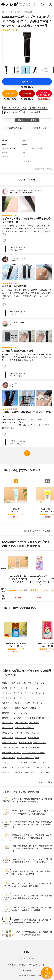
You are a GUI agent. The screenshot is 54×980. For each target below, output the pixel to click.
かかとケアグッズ (24, 768)
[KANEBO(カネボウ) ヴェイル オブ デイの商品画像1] (27, 47)
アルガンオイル (9, 758)
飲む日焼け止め (9, 683)
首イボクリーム (40, 763)
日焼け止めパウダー (25, 683)
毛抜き (25, 708)
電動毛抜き (34, 708)
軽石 (48, 772)
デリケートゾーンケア (12, 753)
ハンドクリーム (9, 768)
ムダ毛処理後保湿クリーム (39, 718)
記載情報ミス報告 (43, 169)
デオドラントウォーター (12, 698)
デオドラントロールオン (34, 693)
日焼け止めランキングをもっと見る (37, 531)
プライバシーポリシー (38, 965)
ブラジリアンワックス (24, 728)
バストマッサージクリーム (34, 753)
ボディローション (10, 743)
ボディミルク (20, 738)
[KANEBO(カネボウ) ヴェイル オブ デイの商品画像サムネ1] (6, 70)
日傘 (20, 688)
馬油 (37, 758)
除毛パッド (34, 723)
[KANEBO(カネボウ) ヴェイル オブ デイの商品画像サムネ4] (35, 70)
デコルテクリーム (33, 748)
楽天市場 (27, 94)
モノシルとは (34, 958)
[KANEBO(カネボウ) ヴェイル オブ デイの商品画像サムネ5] (44, 70)
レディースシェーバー (26, 713)
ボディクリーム (33, 733)
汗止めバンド (8, 708)
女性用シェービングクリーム (14, 718)
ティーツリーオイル (25, 758)
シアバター (20, 748)
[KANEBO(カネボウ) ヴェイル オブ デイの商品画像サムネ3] (25, 70)
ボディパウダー (25, 743)
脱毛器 (18, 708)
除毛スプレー (8, 728)
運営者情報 (12, 965)
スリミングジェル (24, 763)
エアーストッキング (42, 768)
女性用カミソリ (9, 713)
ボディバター (33, 738)
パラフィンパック (10, 772)
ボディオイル (8, 738)
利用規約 (23, 965)
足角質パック (24, 772)
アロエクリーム (40, 743)
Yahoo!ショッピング (44, 94)
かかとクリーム (38, 772)
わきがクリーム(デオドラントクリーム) (19, 703)
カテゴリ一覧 (20, 958)
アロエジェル (8, 748)
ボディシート (42, 703)
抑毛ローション (21, 723)
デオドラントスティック (12, 693)
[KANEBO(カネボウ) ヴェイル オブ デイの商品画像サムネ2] (16, 70)
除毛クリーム (8, 723)
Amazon (10, 94)
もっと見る (27, 161)
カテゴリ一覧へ (45, 782)
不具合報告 (27, 971)
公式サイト (27, 82)
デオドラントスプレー (33, 688)
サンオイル (40, 683)
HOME (27, 952)
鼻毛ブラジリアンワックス (13, 733)
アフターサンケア (10, 688)
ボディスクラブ (9, 763)
